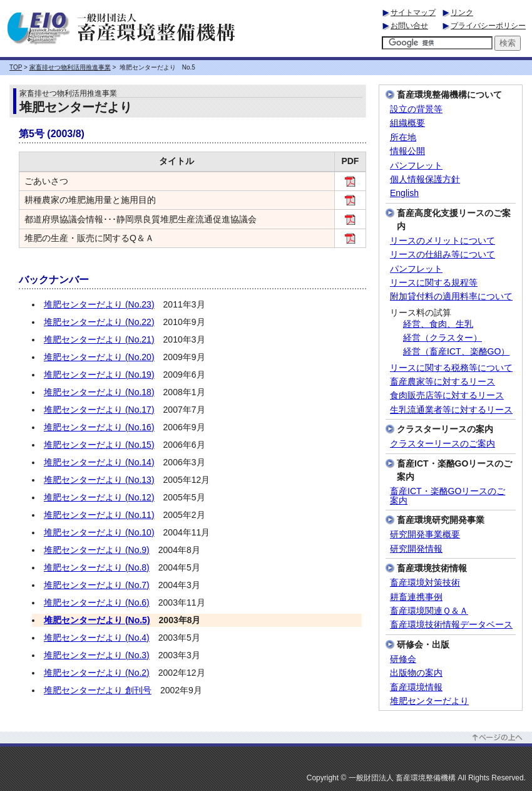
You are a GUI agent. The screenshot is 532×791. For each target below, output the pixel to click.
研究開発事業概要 (425, 535)
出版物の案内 (416, 673)
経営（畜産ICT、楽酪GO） (456, 352)
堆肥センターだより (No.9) (97, 550)
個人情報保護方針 (425, 179)
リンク (462, 13)
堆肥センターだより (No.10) (99, 532)
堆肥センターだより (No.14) (99, 462)
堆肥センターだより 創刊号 (98, 690)
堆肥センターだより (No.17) (99, 410)
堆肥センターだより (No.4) (97, 638)
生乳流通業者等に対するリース (451, 410)
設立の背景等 (416, 109)
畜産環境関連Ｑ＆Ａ (429, 611)
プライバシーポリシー (488, 26)
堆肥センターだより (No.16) (99, 427)
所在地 (403, 137)
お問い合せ (409, 26)
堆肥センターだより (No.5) (97, 620)
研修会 (403, 659)
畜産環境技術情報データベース (451, 625)
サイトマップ (413, 13)
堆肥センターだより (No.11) (99, 515)
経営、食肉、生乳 (438, 324)
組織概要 (407, 123)
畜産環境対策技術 (425, 583)
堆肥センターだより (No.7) (97, 585)
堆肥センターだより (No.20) (99, 357)
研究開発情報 (416, 549)
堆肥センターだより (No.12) (99, 497)
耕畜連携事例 (416, 597)
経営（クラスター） (442, 338)
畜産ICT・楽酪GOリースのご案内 (448, 496)
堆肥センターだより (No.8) (97, 567)
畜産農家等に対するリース (442, 382)
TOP (16, 67)
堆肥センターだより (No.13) (99, 480)
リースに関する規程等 (434, 283)
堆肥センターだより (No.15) (99, 445)
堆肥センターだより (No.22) (99, 322)
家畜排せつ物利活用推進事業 (70, 67)
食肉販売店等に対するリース (447, 396)
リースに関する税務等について (451, 368)
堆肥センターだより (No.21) (99, 339)
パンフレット (416, 166)
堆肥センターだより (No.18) (99, 392)
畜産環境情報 (416, 687)
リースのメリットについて (442, 241)
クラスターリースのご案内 (442, 444)
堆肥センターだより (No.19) (99, 375)
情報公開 (407, 151)
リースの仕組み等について (442, 255)
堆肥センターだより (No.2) (97, 673)
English (404, 193)
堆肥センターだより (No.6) (97, 602)
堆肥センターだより (429, 701)
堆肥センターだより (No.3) (97, 655)
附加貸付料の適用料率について (451, 297)
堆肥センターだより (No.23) (99, 304)
